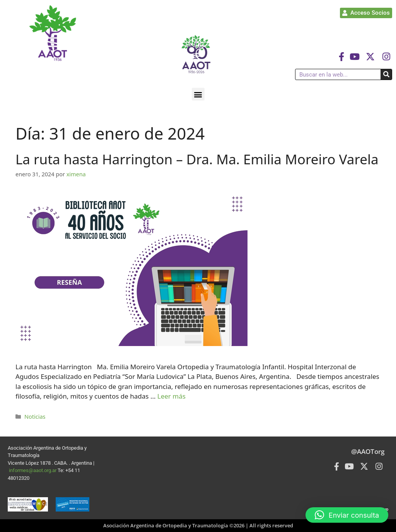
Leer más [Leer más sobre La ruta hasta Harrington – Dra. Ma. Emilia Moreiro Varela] (172, 396)
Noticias (35, 417)
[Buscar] (386, 74)
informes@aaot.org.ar (33, 470)
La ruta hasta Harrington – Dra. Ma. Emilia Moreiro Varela (197, 159)
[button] (198, 94)
